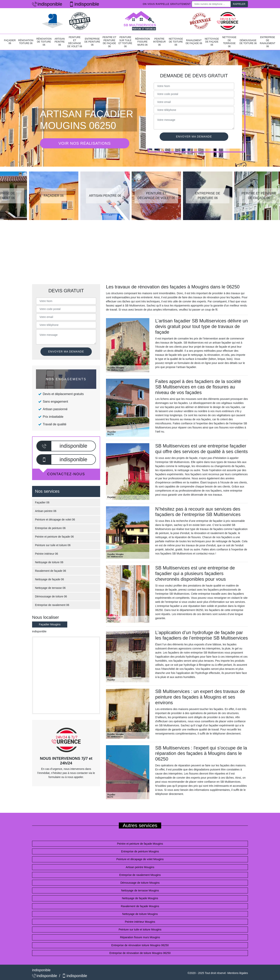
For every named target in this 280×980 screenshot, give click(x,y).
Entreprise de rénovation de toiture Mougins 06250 (140, 953)
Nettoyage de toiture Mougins (140, 914)
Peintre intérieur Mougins (140, 922)
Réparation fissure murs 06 (143, 42)
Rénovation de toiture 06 (44, 42)
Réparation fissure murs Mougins (140, 937)
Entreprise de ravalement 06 (268, 42)
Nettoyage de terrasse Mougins (140, 890)
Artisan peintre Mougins (140, 867)
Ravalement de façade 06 (194, 42)
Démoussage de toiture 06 (248, 42)
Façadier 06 (10, 42)
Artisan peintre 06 (60, 42)
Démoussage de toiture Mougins (140, 883)
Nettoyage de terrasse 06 (229, 42)
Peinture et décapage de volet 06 (75, 42)
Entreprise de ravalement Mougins (140, 875)
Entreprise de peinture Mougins (140, 851)
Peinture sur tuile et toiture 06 (125, 42)
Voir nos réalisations (85, 143)
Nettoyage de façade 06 (212, 42)
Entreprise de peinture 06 (92, 42)
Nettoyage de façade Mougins (140, 898)
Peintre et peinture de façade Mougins (140, 844)
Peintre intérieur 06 (159, 42)
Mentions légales (238, 973)
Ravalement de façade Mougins (140, 906)
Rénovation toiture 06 (26, 42)
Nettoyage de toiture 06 (176, 42)
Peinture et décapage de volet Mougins (140, 859)
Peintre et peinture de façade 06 (109, 42)
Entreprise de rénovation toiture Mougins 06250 (140, 945)
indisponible (47, 4)
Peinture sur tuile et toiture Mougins (140, 930)
